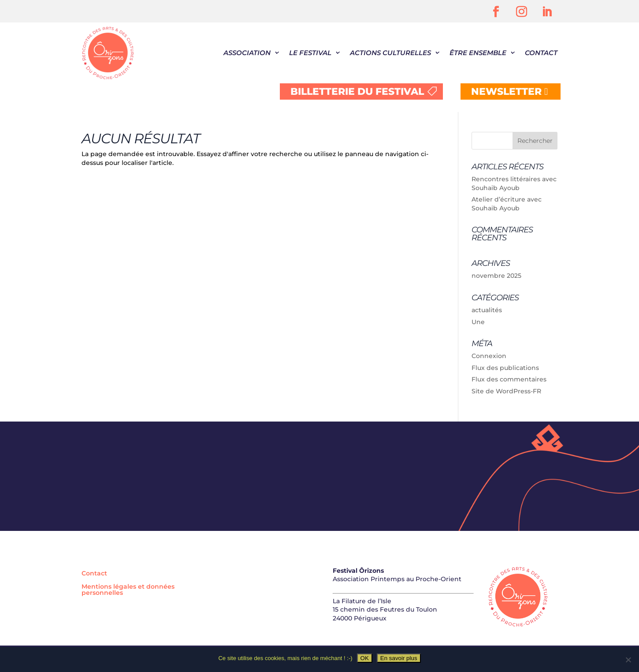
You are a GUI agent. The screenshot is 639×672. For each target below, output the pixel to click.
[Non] (628, 660)
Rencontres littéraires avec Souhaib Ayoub (514, 183)
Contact (541, 53)
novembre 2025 (496, 276)
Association (247, 53)
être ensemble (478, 53)
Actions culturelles (390, 53)
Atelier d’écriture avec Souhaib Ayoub (507, 204)
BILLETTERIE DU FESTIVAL (357, 91)
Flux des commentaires (509, 379)
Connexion (489, 356)
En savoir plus (399, 658)
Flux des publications (505, 368)
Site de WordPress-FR (506, 391)
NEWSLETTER (506, 91)
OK (365, 658)
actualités (487, 310)
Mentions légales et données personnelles (128, 590)
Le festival (310, 53)
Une (478, 322)
